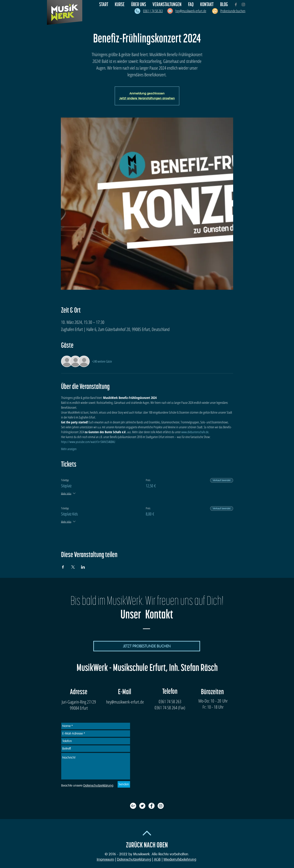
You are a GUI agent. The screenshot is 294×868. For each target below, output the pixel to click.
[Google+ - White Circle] (133, 806)
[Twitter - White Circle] (142, 806)
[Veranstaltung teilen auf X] (73, 567)
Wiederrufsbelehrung (180, 859)
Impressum (105, 859)
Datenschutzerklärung (134, 859)
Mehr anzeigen (69, 449)
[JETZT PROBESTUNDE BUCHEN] (147, 646)
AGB (157, 859)
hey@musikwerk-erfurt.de (125, 702)
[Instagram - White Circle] (161, 806)
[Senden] (124, 784)
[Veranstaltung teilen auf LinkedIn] (83, 567)
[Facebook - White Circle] (151, 806)
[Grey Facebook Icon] (236, 4)
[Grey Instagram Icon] (243, 4)
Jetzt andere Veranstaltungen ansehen (147, 98)
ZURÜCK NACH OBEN (147, 845)
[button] (139, 4)
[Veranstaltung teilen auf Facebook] (63, 567)
